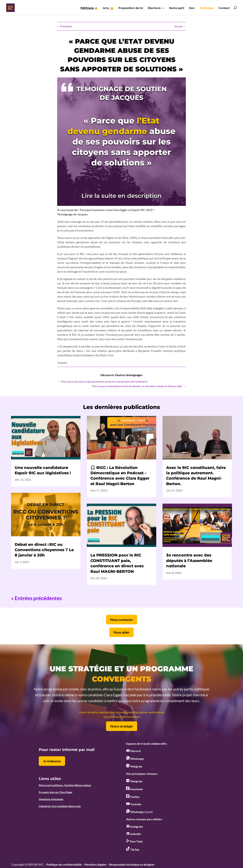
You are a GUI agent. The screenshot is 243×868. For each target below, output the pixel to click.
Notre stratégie (122, 726)
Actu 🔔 (108, 8)
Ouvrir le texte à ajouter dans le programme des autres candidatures (122, 712)
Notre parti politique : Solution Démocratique (65, 785)
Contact (224, 8)
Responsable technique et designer (132, 864)
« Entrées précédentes (36, 598)
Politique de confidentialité (64, 864)
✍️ (89, 8)
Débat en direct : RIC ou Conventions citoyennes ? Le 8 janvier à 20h (44, 550)
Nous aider (121, 632)
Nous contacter (122, 620)
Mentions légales (95, 864)
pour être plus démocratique (122, 717)
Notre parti (177, 8)
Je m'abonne (52, 761)
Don (192, 8)
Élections (154, 8)
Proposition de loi (131, 8)
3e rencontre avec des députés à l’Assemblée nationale (189, 561)
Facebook (134, 789)
